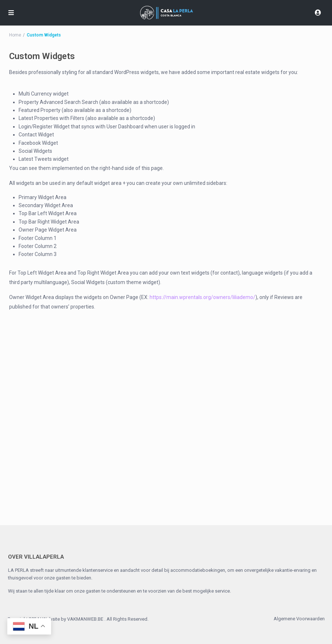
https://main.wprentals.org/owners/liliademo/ (202, 297)
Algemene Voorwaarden (299, 619)
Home (15, 35)
